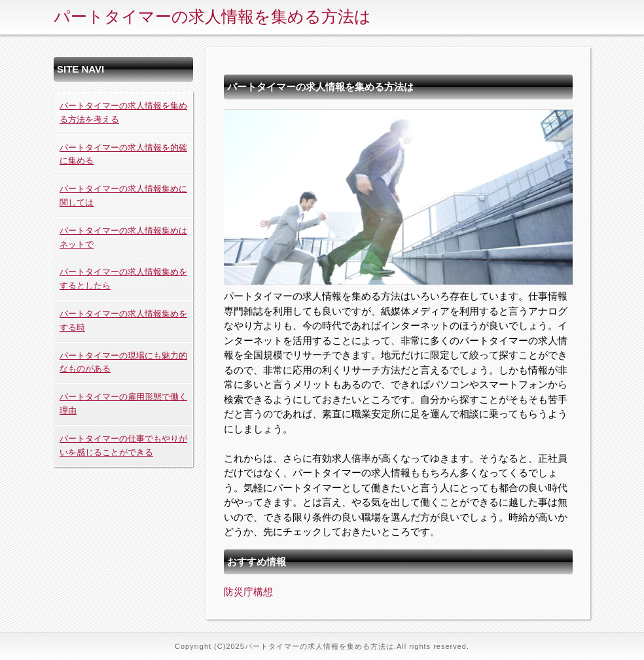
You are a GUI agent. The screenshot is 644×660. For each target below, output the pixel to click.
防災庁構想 (248, 592)
